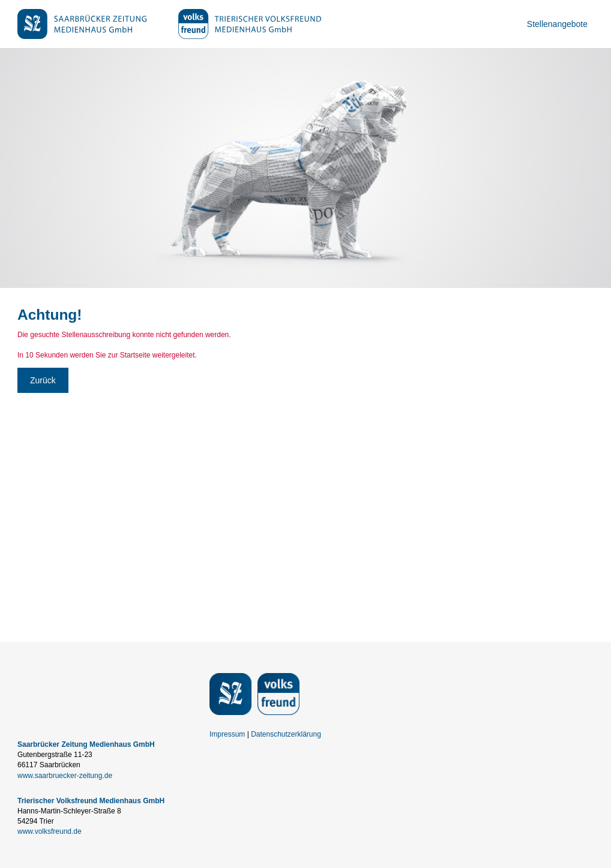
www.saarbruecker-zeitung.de (65, 776)
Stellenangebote (557, 24)
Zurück (43, 380)
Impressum (227, 734)
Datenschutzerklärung (286, 734)
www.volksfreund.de (50, 831)
